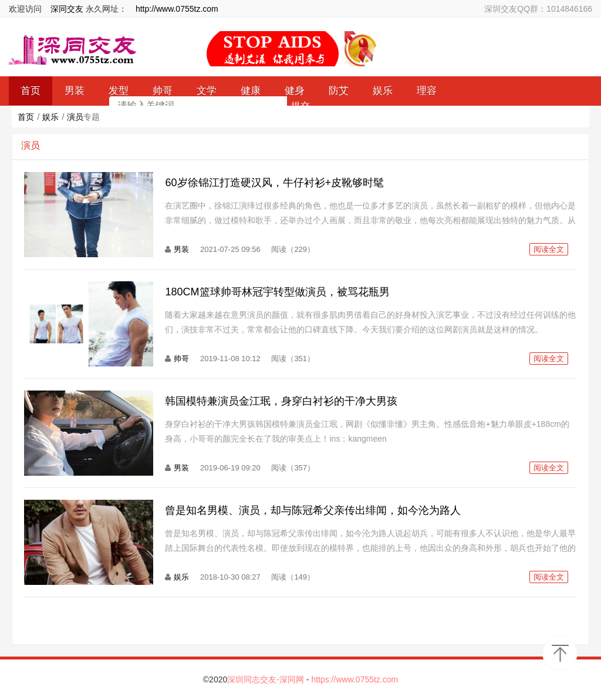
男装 (181, 249)
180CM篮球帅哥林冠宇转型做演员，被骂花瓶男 (277, 292)
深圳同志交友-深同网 (267, 679)
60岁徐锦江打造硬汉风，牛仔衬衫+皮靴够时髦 (274, 183)
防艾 (339, 91)
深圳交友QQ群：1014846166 (538, 9)
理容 (427, 91)
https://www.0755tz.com (354, 679)
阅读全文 (549, 249)
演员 (75, 117)
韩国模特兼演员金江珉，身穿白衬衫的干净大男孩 (281, 401)
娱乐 (383, 91)
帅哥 (181, 359)
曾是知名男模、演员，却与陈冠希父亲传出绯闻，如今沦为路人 (313, 510)
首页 (26, 117)
